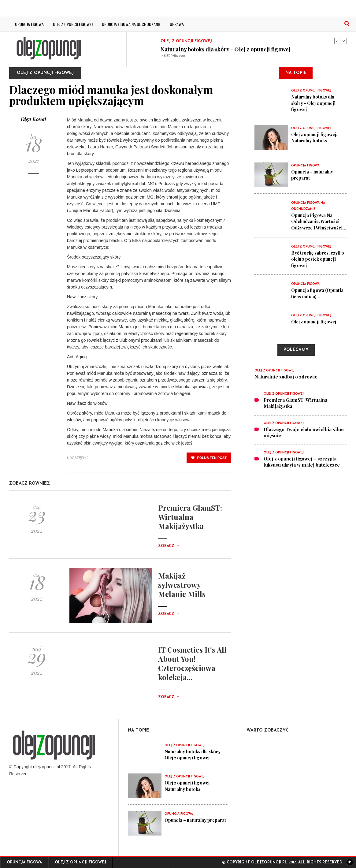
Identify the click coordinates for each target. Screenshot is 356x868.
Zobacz (169, 546)
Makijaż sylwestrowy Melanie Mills (182, 585)
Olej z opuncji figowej (73, 24)
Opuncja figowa (29, 24)
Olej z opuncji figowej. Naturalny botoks (316, 137)
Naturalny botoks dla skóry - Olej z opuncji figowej (225, 49)
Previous (337, 41)
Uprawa (177, 24)
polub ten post (209, 458)
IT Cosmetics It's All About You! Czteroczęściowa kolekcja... (192, 663)
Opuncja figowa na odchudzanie (131, 24)
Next (344, 41)
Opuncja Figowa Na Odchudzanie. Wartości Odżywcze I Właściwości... (317, 224)
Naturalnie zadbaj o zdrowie (286, 381)
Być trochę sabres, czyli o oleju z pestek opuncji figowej (318, 264)
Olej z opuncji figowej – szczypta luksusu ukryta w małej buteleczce (302, 466)
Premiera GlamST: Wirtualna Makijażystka (190, 517)
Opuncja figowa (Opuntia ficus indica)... (318, 298)
